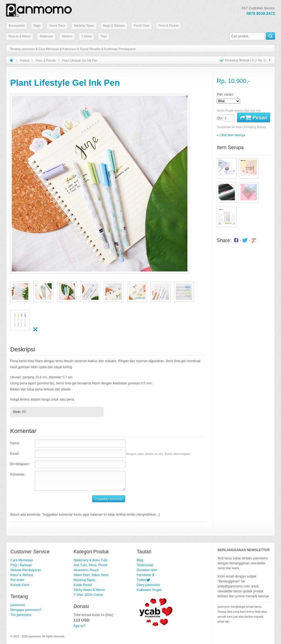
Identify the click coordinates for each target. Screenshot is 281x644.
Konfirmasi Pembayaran (120, 49)
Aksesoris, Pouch (86, 570)
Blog (140, 560)
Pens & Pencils (168, 26)
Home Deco (57, 26)
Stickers (67, 36)
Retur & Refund (22, 575)
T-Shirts (86, 36)
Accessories (17, 26)
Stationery (46, 36)
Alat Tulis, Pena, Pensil (90, 565)
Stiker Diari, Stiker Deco (91, 575)
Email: (15, 454)
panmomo (18, 605)
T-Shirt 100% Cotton (88, 595)
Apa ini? (79, 626)
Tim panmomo (21, 615)
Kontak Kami (20, 585)
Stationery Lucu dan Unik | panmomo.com (39, 9)
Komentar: (18, 474)
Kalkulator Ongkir (149, 590)
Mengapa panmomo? (26, 610)
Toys (104, 36)
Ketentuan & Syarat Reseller (82, 49)
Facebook (144, 575)
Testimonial (145, 565)
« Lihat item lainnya (231, 135)
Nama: (15, 443)
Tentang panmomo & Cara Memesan (35, 49)
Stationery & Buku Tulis (91, 560)
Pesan (254, 118)
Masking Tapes (84, 26)
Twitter (141, 580)
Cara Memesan (22, 560)
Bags (37, 26)
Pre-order (17, 580)
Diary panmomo (148, 585)
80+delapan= (20, 464)
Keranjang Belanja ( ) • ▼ (248, 60)
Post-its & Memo (20, 36)
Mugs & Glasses (114, 26)
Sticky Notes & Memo (89, 590)
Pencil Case (142, 26)
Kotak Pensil (83, 585)
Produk (25, 60)
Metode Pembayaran (26, 570)
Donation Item (147, 570)
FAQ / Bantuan (21, 565)
